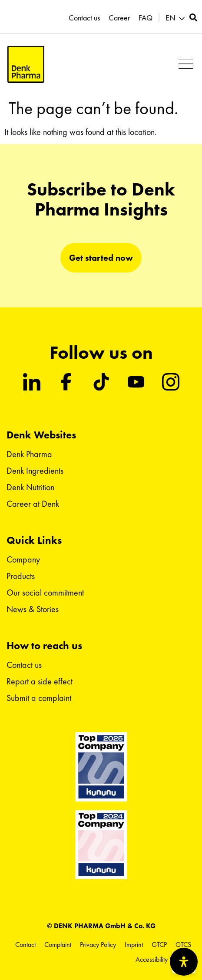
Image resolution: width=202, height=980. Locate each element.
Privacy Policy (98, 945)
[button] (176, 18)
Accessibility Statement (166, 959)
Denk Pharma (29, 454)
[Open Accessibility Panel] (184, 962)
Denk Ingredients (35, 471)
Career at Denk (33, 504)
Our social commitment (45, 593)
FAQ (146, 18)
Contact (25, 945)
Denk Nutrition (30, 487)
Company (23, 559)
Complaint (58, 945)
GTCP (159, 945)
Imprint (134, 945)
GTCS (183, 945)
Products (21, 576)
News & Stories (33, 609)
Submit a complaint (39, 698)
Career (119, 18)
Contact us (84, 18)
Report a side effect (40, 681)
